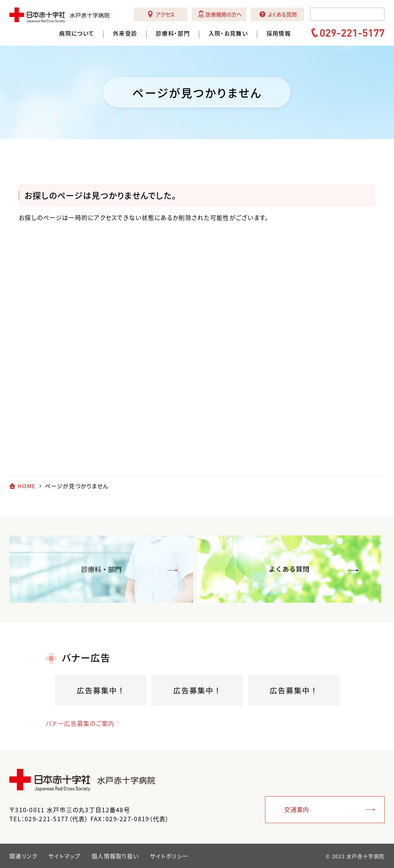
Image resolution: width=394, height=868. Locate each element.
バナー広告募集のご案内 (80, 723)
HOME (27, 486)
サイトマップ (64, 856)
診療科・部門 (173, 33)
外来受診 (125, 33)
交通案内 (297, 809)
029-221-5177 (352, 33)
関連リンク (23, 856)
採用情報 (279, 33)
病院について (77, 33)
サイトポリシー (169, 856)
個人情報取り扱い (115, 856)
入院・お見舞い (228, 33)
